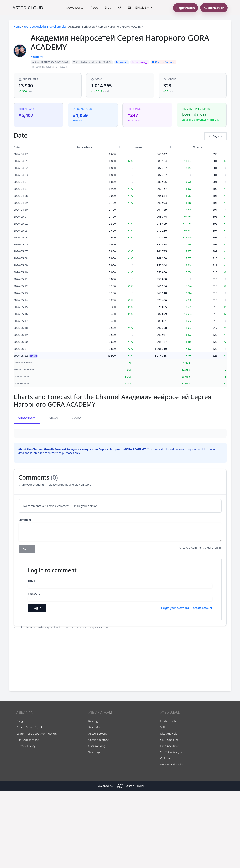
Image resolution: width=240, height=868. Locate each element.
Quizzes (165, 836)
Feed (94, 8)
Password (34, 671)
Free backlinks (170, 823)
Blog (108, 8)
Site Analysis (169, 811)
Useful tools (168, 798)
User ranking (97, 823)
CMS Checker (169, 817)
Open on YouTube (163, 62)
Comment (25, 597)
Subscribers (27, 418)
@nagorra (37, 57)
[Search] (120, 7)
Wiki (163, 805)
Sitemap (94, 829)
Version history (98, 817)
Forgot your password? (175, 685)
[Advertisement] (120, 736)
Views (54, 418)
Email (32, 658)
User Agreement (28, 817)
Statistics (95, 805)
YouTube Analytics (172, 829)
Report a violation (172, 842)
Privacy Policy (26, 823)
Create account (203, 685)
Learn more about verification (37, 811)
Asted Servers (98, 811)
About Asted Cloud (29, 805)
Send (27, 626)
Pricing (93, 798)
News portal (75, 8)
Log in (37, 685)
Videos (76, 418)
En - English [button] (139, 8)
